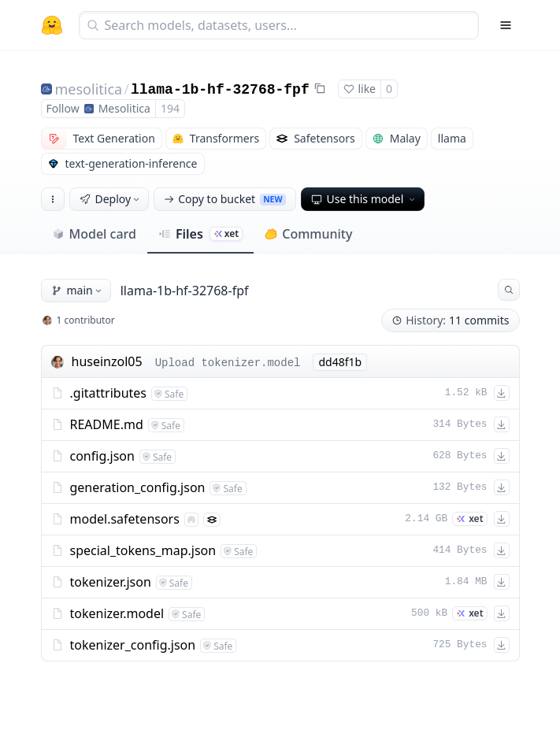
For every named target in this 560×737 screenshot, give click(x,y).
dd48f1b (340, 362)
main (78, 290)
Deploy (111, 199)
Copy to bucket (224, 199)
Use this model (365, 199)
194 (170, 108)
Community (308, 234)
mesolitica (89, 89)
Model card (94, 234)
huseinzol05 (107, 361)
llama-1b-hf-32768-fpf (220, 90)
